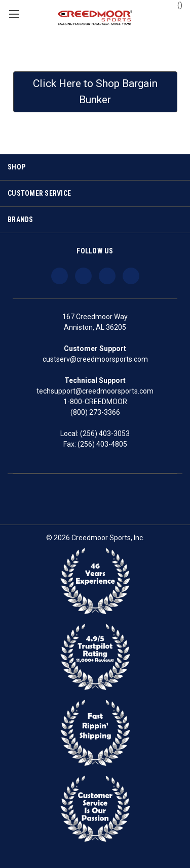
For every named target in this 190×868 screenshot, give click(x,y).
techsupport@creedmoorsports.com (95, 391)
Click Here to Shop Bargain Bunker (95, 92)
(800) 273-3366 (95, 412)
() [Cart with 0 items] (175, 5)
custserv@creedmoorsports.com (95, 359)
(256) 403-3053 (105, 433)
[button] (95, 92)
